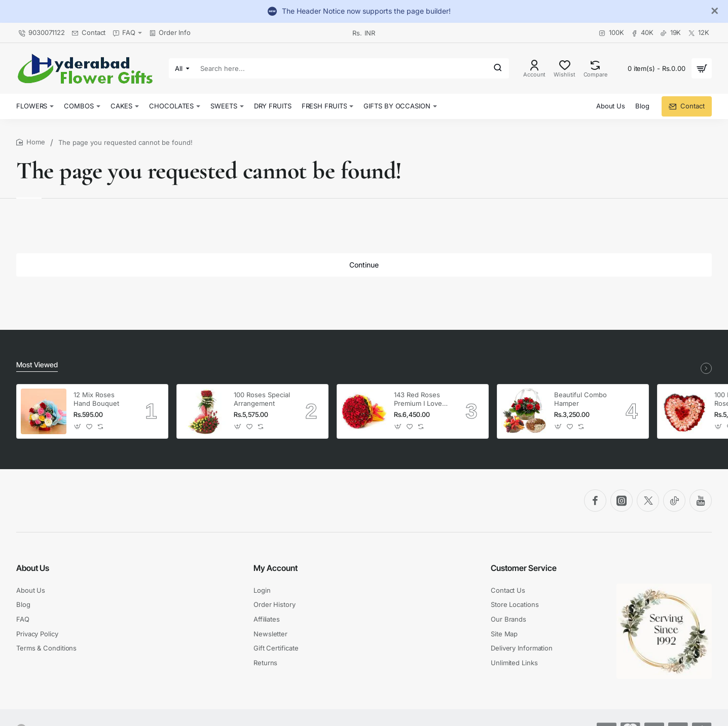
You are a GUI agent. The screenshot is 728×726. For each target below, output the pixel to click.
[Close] (715, 11)
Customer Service (524, 568)
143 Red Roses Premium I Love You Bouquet (418, 399)
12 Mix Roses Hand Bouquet (96, 399)
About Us (33, 568)
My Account (276, 568)
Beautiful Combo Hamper (580, 399)
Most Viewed (37, 365)
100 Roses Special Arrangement (262, 399)
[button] (78, 427)
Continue (364, 265)
